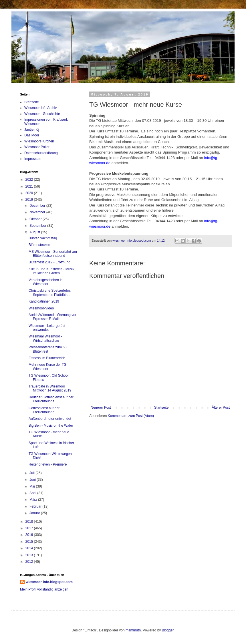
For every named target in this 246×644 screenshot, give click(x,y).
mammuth (133, 630)
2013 (30, 555)
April (33, 493)
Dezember (38, 206)
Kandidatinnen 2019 (44, 301)
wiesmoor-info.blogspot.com (49, 582)
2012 (30, 562)
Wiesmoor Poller (37, 147)
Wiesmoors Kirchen (39, 141)
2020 (30, 193)
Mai (33, 486)
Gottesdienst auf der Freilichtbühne (44, 410)
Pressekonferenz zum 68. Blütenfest (48, 349)
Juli (32, 473)
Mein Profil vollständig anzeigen (44, 589)
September (38, 226)
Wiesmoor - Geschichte (42, 114)
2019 (30, 200)
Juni (33, 480)
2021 (30, 186)
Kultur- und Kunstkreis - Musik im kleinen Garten (51, 271)
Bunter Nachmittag (43, 238)
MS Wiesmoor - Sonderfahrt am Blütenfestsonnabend (53, 254)
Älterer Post (221, 408)
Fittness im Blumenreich (47, 358)
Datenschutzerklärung (41, 153)
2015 (30, 542)
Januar (35, 513)
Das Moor (32, 135)
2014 (30, 548)
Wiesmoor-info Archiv (40, 108)
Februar (36, 506)
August (35, 232)
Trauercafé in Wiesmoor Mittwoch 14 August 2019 (50, 388)
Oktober (36, 219)
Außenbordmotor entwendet (50, 419)
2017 (30, 528)
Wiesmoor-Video (41, 308)
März (34, 500)
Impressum (33, 159)
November (38, 212)
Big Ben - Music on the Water (51, 426)
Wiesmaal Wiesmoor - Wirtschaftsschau (45, 338)
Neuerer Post (101, 408)
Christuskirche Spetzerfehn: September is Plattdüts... (50, 293)
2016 (30, 535)
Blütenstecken (39, 245)
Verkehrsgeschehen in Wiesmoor (46, 282)
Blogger (168, 630)
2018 (30, 522)
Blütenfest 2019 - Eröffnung (49, 262)
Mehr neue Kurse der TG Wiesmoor (48, 367)
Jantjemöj (32, 130)
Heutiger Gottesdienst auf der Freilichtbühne (51, 399)
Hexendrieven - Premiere (48, 464)
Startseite (161, 408)
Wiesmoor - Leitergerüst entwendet (47, 328)
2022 (30, 180)
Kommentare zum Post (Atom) (131, 416)
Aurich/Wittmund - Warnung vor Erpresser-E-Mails (52, 317)
